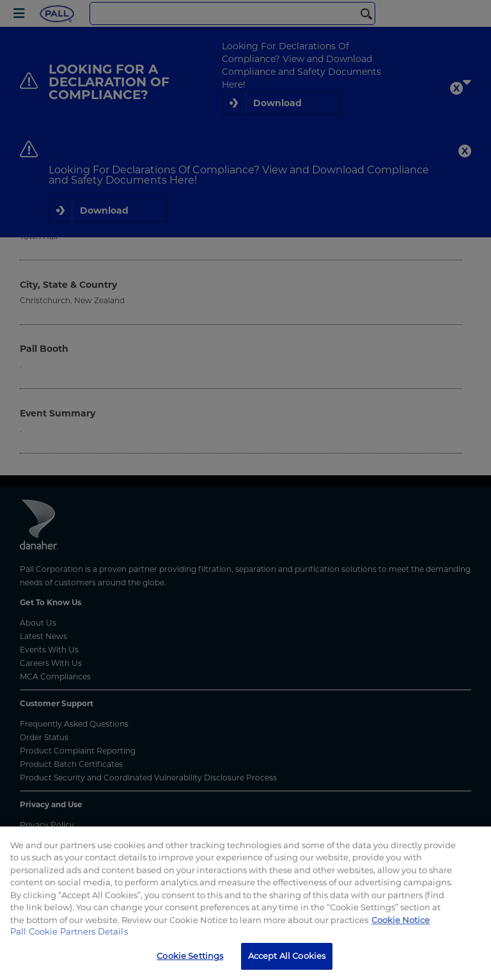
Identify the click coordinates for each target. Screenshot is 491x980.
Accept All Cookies (287, 956)
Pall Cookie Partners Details (69, 931)
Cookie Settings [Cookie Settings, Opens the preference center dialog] (190, 956)
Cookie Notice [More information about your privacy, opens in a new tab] (401, 920)
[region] (245, 903)
